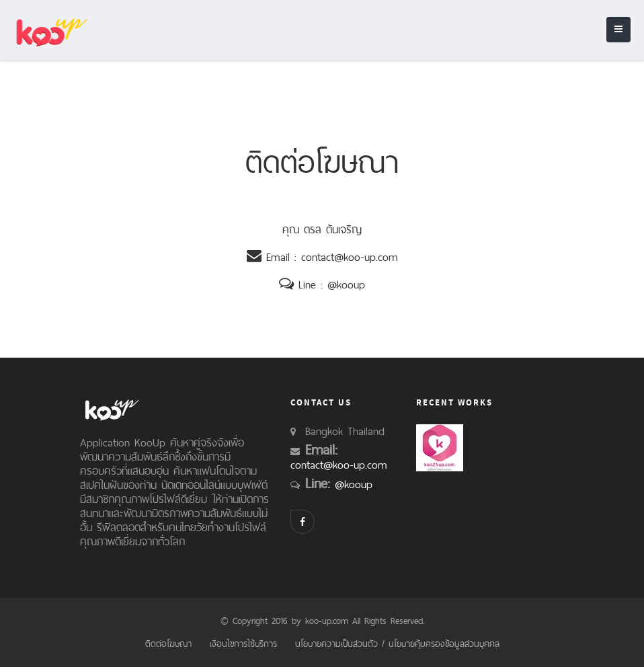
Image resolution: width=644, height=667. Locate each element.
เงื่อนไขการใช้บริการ (243, 643)
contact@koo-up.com (350, 257)
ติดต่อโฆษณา (168, 643)
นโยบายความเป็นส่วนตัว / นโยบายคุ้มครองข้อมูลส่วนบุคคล (397, 643)
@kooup (346, 284)
